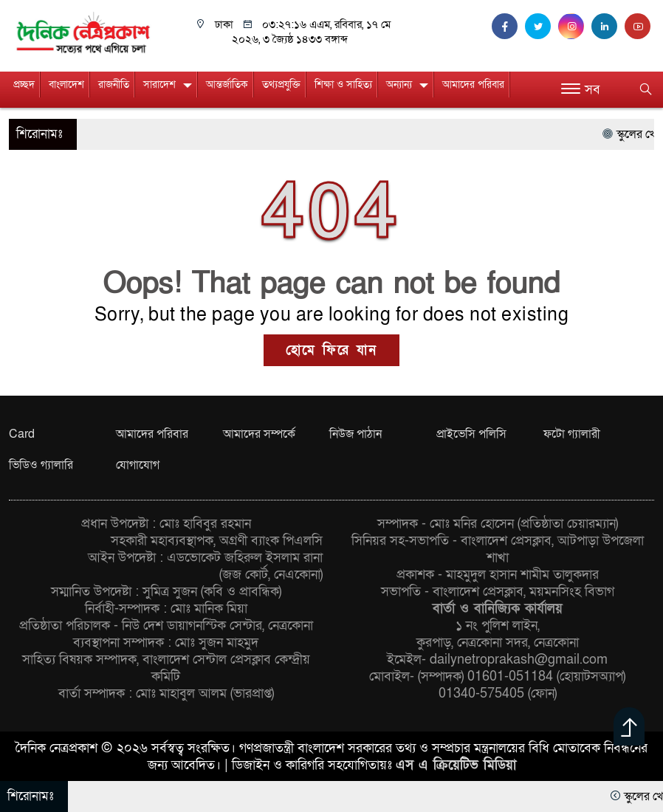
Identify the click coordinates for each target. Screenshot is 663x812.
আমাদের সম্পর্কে (259, 434)
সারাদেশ (159, 85)
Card (22, 434)
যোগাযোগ (138, 465)
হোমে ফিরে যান (331, 350)
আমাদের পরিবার (473, 85)
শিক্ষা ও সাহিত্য (343, 85)
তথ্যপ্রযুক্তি (281, 85)
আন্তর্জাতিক (227, 85)
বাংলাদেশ (66, 85)
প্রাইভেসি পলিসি (471, 434)
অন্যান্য (399, 85)
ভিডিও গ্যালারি (41, 465)
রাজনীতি (114, 85)
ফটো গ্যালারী (572, 434)
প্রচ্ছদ (24, 85)
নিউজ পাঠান (355, 434)
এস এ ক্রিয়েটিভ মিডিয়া (456, 765)
